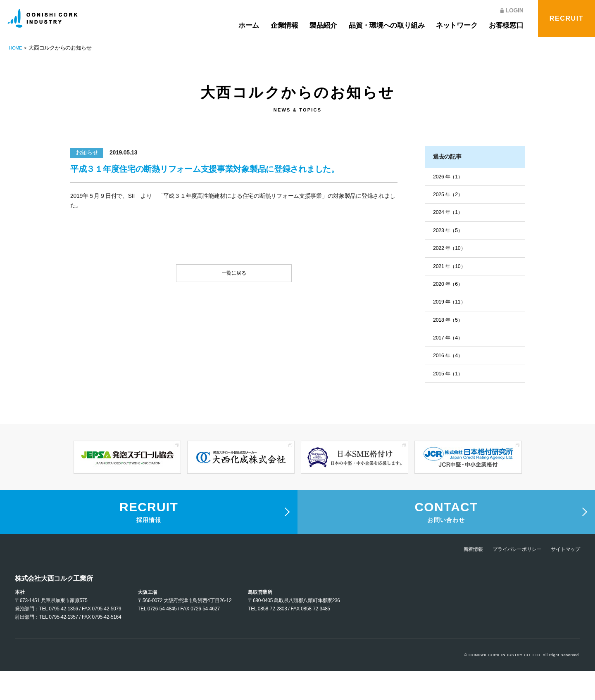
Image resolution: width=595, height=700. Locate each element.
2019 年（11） (452, 307)
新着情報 (458, 578)
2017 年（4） (450, 344)
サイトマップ (563, 578)
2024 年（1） (450, 214)
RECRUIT (566, 18)
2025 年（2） (450, 196)
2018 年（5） (450, 326)
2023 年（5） (450, 233)
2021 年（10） (452, 270)
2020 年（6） (450, 289)
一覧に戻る (234, 275)
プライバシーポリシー (508, 578)
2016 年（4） (450, 363)
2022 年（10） (452, 252)
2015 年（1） (450, 382)
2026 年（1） (450, 177)
